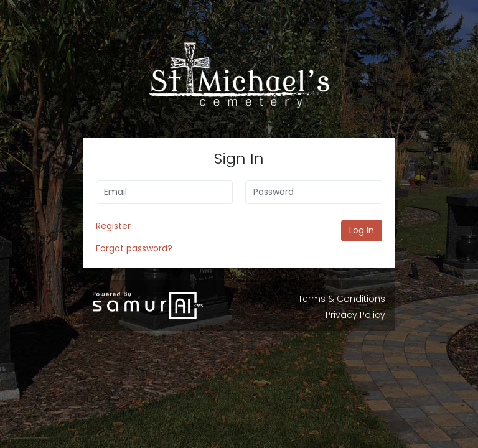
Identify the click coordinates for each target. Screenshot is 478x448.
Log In (362, 230)
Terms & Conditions (342, 299)
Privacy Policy (355, 315)
